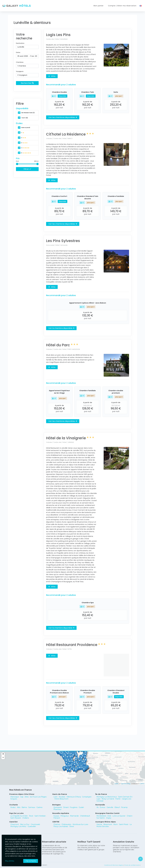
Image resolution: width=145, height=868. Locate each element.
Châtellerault (85, 816)
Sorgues (14, 799)
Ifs (97, 807)
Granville (110, 807)
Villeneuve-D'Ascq (74, 797)
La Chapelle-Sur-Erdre (19, 816)
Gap (22, 797)
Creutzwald (35, 824)
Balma (24, 807)
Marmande (74, 816)
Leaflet (116, 784)
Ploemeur (57, 809)
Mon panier (99, 6)
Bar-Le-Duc (25, 824)
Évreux (103, 807)
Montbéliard (101, 816)
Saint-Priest (124, 824)
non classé (24, 128)
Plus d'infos (10, 861)
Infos (52, 76)
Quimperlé (58, 807)
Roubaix (62, 797)
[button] (81, 768)
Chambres (20, 62)
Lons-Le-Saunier (119, 816)
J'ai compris (31, 861)
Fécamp (124, 807)
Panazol (57, 818)
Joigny (109, 818)
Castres (39, 807)
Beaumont (108, 824)
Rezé (31, 816)
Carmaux (32, 807)
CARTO (142, 784)
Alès (19, 807)
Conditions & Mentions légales (114, 865)
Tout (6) (23, 118)
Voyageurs (20, 71)
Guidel (81, 807)
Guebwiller (32, 826)
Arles (27, 797)
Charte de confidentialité (132, 865)
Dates (18, 52)
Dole (109, 816)
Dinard (66, 807)
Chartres (57, 824)
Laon (55, 797)
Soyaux (56, 816)
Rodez (13, 807)
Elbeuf (117, 807)
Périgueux (65, 816)
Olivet (72, 826)
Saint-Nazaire (16, 818)
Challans (26, 818)
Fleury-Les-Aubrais (61, 826)
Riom (116, 824)
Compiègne (87, 797)
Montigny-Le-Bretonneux (107, 797)
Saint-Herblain (40, 816)
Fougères (74, 807)
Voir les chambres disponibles (63, 117)
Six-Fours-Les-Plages (38, 797)
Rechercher (27, 83)
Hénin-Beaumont (61, 799)
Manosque (15, 797)
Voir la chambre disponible (61, 328)
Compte (122, 6)
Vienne (99, 824)
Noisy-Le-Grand (108, 799)
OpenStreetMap (126, 784)
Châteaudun (66, 824)
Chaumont (15, 824)
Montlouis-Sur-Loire (80, 824)
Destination (20, 43)
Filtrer (27, 169)
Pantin (118, 799)
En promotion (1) (26, 113)
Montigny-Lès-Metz (18, 826)
